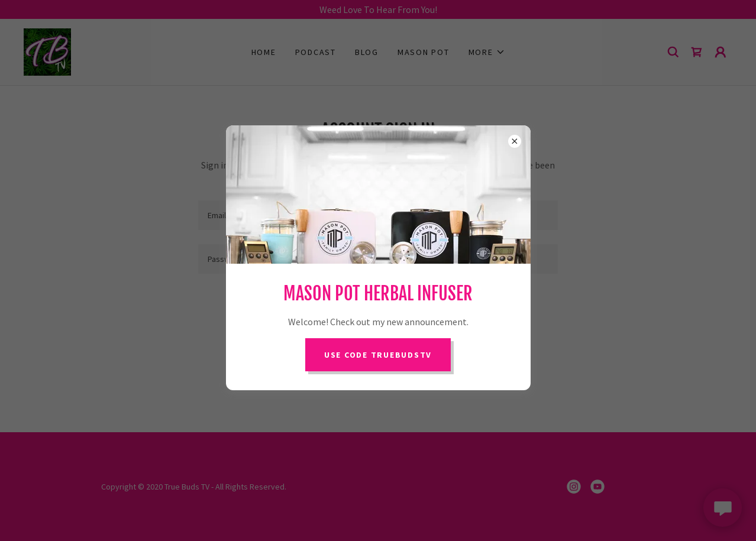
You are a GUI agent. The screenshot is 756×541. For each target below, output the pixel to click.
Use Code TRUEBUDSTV (378, 355)
